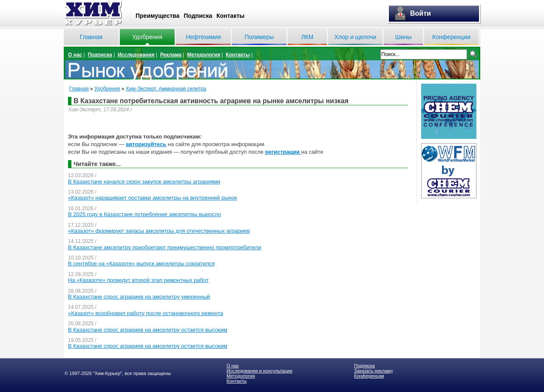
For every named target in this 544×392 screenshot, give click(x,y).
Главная (91, 37)
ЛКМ (307, 37)
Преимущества (157, 16)
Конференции (451, 37)
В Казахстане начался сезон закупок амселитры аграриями (144, 182)
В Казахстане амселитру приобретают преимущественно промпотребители (164, 247)
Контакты (230, 16)
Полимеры (259, 37)
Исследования (136, 55)
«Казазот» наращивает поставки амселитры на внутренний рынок (153, 198)
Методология (204, 55)
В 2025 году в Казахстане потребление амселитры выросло (144, 214)
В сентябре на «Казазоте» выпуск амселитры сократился (141, 264)
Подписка (198, 16)
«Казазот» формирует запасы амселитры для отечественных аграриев (159, 231)
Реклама (171, 55)
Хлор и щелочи (355, 37)
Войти (421, 13)
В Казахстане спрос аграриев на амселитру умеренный (139, 297)
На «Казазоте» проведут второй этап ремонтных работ (138, 280)
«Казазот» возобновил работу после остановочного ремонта (146, 313)
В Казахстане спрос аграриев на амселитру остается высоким (148, 330)
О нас (75, 55)
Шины (403, 37)
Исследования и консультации (259, 371)
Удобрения (147, 37)
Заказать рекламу (373, 371)
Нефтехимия (203, 37)
